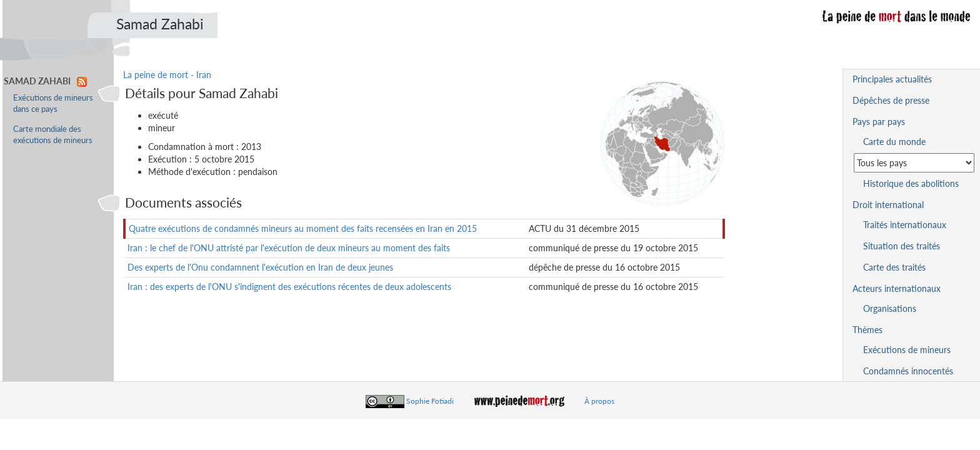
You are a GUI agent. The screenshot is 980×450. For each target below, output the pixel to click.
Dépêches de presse (891, 100)
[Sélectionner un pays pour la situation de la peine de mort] (914, 163)
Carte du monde (894, 142)
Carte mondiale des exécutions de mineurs (53, 135)
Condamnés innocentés (908, 371)
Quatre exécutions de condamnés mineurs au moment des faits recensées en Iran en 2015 (303, 228)
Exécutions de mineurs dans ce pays (53, 103)
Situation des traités (902, 246)
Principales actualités (892, 79)
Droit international (888, 205)
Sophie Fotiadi (430, 401)
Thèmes (867, 330)
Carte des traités (894, 267)
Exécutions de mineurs (907, 350)
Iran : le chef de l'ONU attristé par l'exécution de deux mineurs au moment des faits (289, 248)
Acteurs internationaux (897, 288)
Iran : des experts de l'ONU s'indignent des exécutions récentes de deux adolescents (289, 287)
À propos (599, 401)
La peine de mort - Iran (167, 75)
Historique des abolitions (911, 183)
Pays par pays (879, 122)
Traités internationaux (905, 225)
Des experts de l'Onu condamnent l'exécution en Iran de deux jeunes (260, 267)
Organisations (890, 308)
